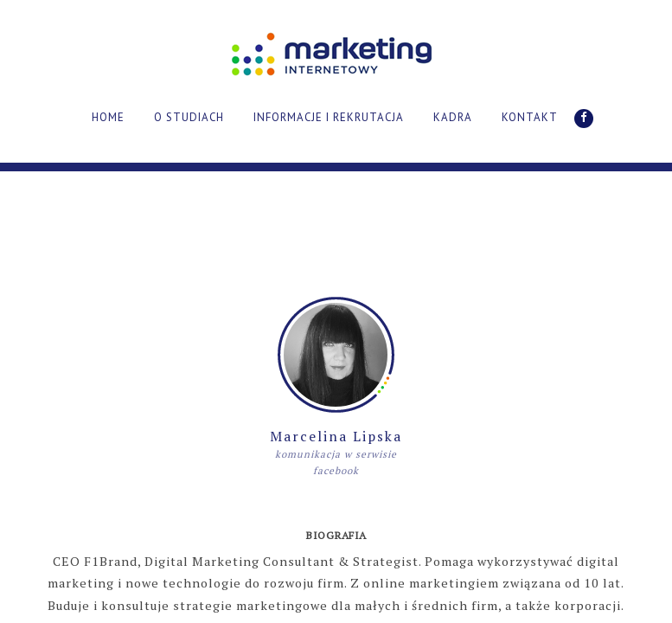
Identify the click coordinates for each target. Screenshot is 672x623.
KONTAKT (530, 117)
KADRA (453, 117)
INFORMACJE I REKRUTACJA (329, 117)
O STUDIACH (189, 117)
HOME (108, 117)
